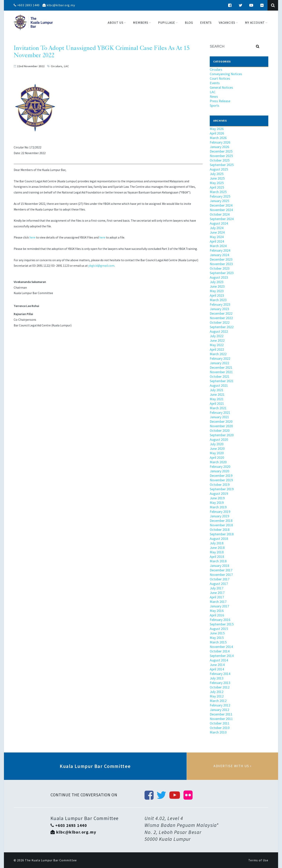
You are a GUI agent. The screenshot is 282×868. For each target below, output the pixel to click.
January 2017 (219, 606)
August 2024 (219, 223)
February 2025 (220, 196)
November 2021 (221, 372)
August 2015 (219, 629)
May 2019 (217, 503)
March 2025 (218, 192)
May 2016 (217, 611)
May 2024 (217, 237)
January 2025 (219, 201)
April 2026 (217, 133)
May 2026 (217, 129)
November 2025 (221, 156)
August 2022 (219, 331)
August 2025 (219, 169)
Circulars (57, 66)
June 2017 (217, 593)
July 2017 (217, 588)
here (32, 237)
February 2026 (220, 142)
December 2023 (221, 259)
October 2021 (220, 376)
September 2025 (222, 165)
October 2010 (220, 728)
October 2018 (220, 530)
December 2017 (221, 570)
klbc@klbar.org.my (59, 5)
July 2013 (217, 678)
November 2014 (221, 647)
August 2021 (219, 385)
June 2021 (217, 394)
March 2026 (218, 138)
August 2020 (219, 439)
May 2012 (217, 696)
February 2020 (220, 467)
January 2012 (219, 710)
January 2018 (219, 566)
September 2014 (222, 656)
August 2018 (219, 539)
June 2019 (217, 498)
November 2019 (221, 480)
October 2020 (220, 430)
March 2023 (218, 300)
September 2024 (222, 219)
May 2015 (217, 638)
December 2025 (221, 151)
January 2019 (219, 516)
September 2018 (222, 534)
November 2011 (221, 719)
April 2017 (217, 597)
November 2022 (221, 318)
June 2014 (217, 665)
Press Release (220, 101)
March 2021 (218, 408)
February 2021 (220, 412)
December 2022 (221, 313)
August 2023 (219, 277)
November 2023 (221, 264)
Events (215, 83)
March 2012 (218, 701)
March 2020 (218, 462)
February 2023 (220, 304)
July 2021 (217, 390)
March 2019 (218, 507)
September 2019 (222, 489)
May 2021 (217, 399)
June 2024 (217, 232)
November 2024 (221, 210)
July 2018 (217, 543)
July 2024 (217, 228)
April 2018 (217, 557)
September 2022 (222, 327)
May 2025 (217, 183)
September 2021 (222, 381)
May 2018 (217, 552)
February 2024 (220, 250)
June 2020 (217, 448)
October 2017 (220, 579)
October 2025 (220, 160)
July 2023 (217, 282)
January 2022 (219, 363)
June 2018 (217, 548)
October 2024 (220, 214)
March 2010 (218, 732)
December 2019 (221, 476)
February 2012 (220, 705)
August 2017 (219, 584)
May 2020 (217, 453)
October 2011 (220, 723)
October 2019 (220, 485)
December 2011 (221, 714)
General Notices (221, 87)
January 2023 (219, 309)
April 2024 (217, 241)
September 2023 (222, 273)
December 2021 (221, 367)
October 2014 (220, 651)
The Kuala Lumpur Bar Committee (51, 860)
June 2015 (217, 633)
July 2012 (217, 692)
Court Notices (220, 78)
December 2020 (221, 421)
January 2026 (219, 147)
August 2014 (219, 660)
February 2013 (220, 683)
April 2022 (217, 349)
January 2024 (219, 255)
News (214, 96)
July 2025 (217, 174)
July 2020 (217, 444)
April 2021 (217, 403)
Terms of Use (258, 860)
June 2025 (217, 178)
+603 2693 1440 (27, 5)
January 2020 (219, 471)
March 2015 (218, 642)
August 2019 (219, 494)
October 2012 (220, 687)
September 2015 (222, 624)
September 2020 (222, 435)
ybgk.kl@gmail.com (101, 266)
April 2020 (217, 457)
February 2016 (220, 620)
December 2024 (221, 205)
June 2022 (217, 340)
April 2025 (217, 187)
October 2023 (220, 268)
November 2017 (221, 575)
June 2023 (217, 286)
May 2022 (217, 345)
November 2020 (221, 426)
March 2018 (218, 561)
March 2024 (218, 246)
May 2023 (217, 291)
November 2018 (221, 525)
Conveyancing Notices (226, 74)
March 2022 (218, 354)
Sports (215, 105)
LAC (66, 66)
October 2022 (220, 322)
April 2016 (217, 615)
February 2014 (220, 674)
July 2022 (217, 336)
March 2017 (218, 602)
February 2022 (220, 358)
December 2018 (221, 521)
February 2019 (220, 512)
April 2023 (217, 295)
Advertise (232, 766)
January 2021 (219, 417)
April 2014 (217, 669)
